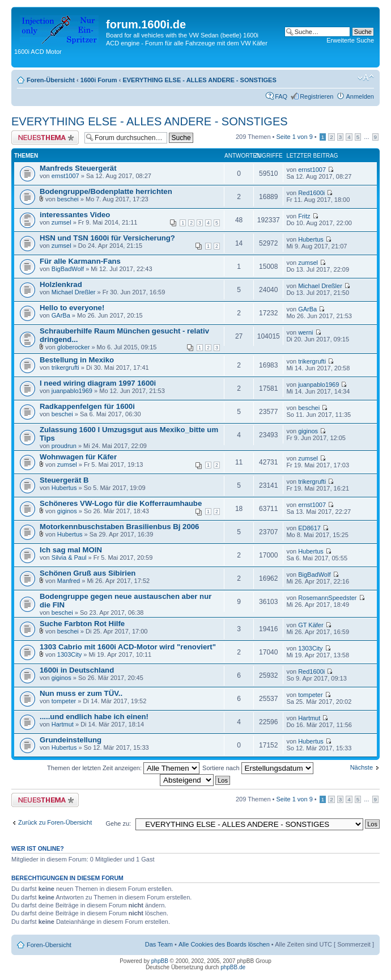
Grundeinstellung (71, 740)
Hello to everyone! (72, 308)
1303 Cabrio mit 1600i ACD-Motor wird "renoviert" (128, 647)
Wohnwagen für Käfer (78, 457)
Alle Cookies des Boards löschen (224, 944)
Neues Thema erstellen (45, 138)
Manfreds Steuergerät (78, 168)
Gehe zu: (118, 823)
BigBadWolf (68, 269)
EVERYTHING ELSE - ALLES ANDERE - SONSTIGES (199, 80)
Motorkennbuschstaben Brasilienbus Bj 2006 (119, 527)
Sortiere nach (258, 768)
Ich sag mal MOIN (71, 550)
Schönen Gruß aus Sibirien (88, 573)
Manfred (69, 581)
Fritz (304, 216)
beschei (68, 199)
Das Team (159, 944)
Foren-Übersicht (51, 80)
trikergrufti (65, 367)
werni (305, 332)
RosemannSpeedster (327, 598)
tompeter (64, 701)
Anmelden (360, 96)
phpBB (160, 961)
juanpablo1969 (72, 391)
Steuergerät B (64, 480)
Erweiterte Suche (350, 40)
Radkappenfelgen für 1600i (87, 406)
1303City (69, 654)
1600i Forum (99, 80)
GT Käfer (311, 625)
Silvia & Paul (69, 557)
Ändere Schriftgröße (366, 78)
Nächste (362, 767)
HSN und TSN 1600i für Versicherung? (107, 238)
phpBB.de (233, 967)
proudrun (64, 446)
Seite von (295, 137)
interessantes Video (75, 215)
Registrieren (316, 96)
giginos (308, 431)
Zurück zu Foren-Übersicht (55, 822)
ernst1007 (65, 176)
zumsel (61, 222)
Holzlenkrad (61, 284)
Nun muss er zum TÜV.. (81, 693)
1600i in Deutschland (77, 670)
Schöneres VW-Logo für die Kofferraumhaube (121, 503)
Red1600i (311, 193)
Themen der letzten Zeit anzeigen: (123, 768)
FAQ (281, 96)
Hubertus (311, 239)
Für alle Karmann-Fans (80, 261)
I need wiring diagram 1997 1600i (98, 383)
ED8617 (309, 528)
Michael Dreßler (74, 292)
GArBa (61, 315)
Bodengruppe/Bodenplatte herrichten (106, 191)
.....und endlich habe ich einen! (94, 717)
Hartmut (63, 724)
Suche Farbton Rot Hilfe (82, 624)
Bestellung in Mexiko (77, 360)
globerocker (73, 347)
